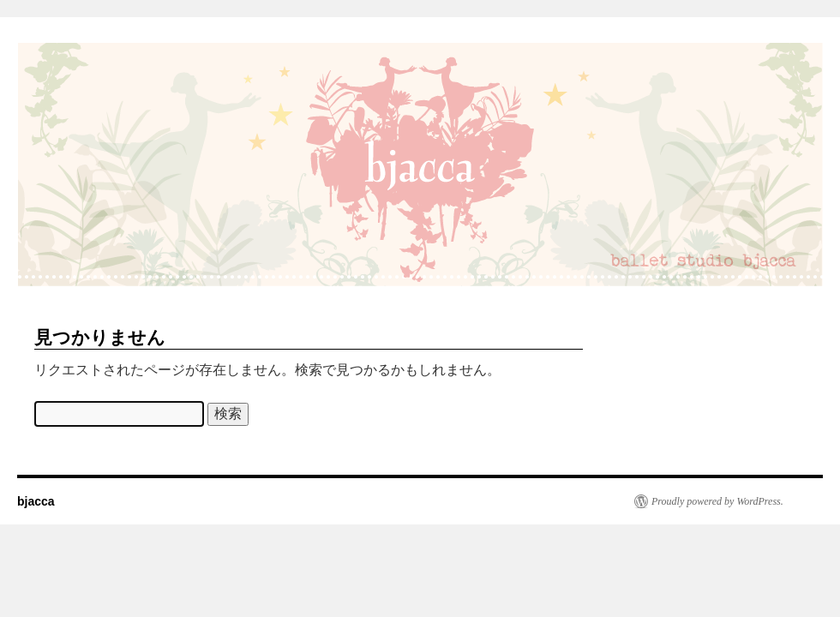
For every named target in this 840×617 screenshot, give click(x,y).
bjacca (36, 501)
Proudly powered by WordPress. (717, 501)
